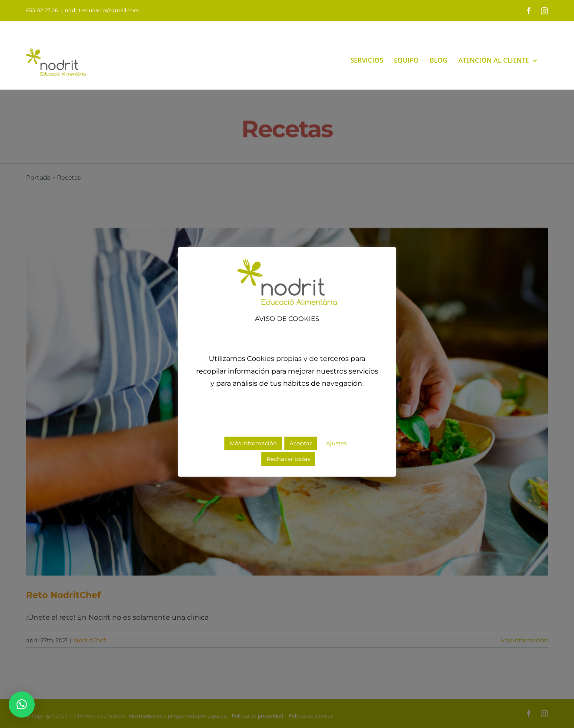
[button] (22, 705)
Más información (253, 443)
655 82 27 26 (42, 10)
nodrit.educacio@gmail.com (102, 10)
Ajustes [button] (336, 443)
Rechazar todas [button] (288, 459)
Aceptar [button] (301, 443)
